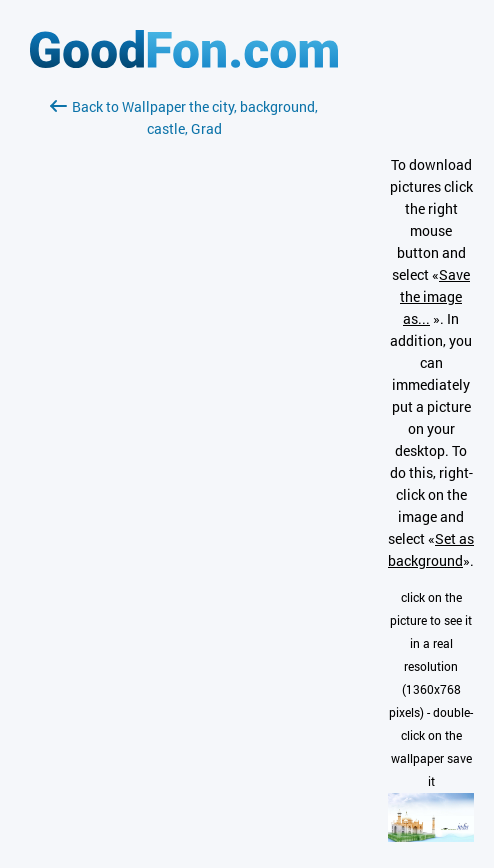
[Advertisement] (184, 377)
